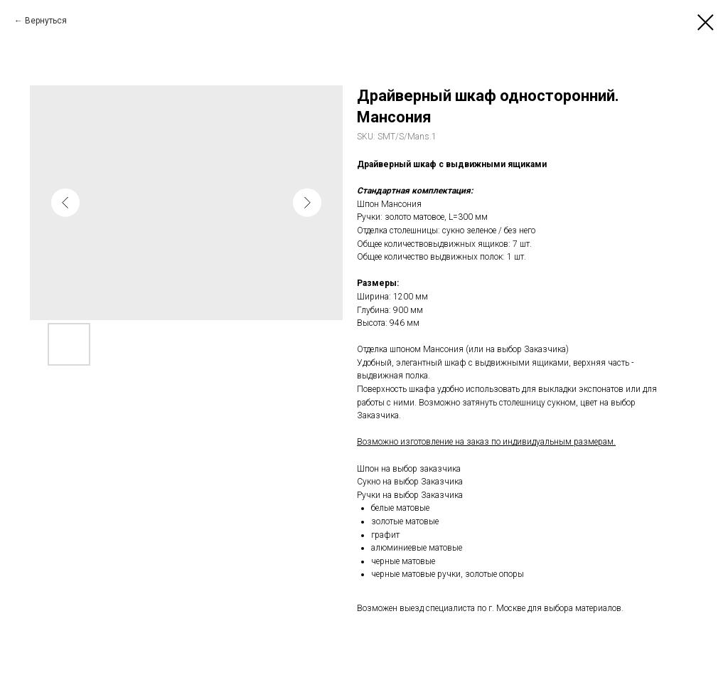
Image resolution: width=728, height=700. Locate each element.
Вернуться (46, 21)
